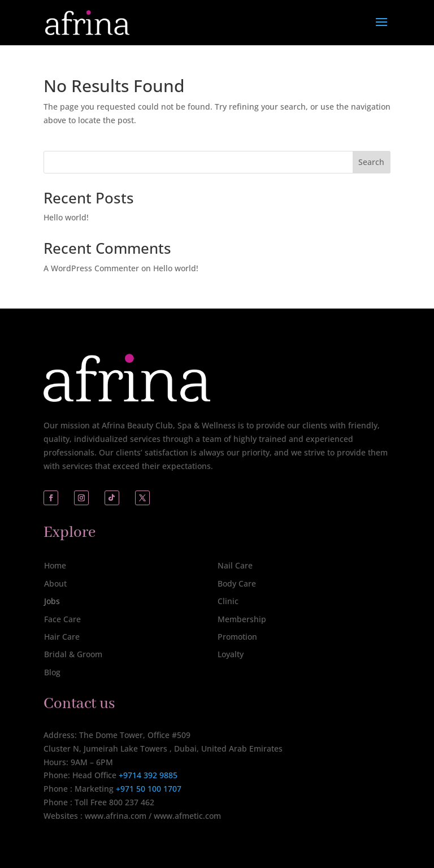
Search (371, 162)
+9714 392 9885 (148, 775)
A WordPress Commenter (91, 268)
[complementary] (352, 806)
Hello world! (66, 217)
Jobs (52, 601)
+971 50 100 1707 (147, 789)
